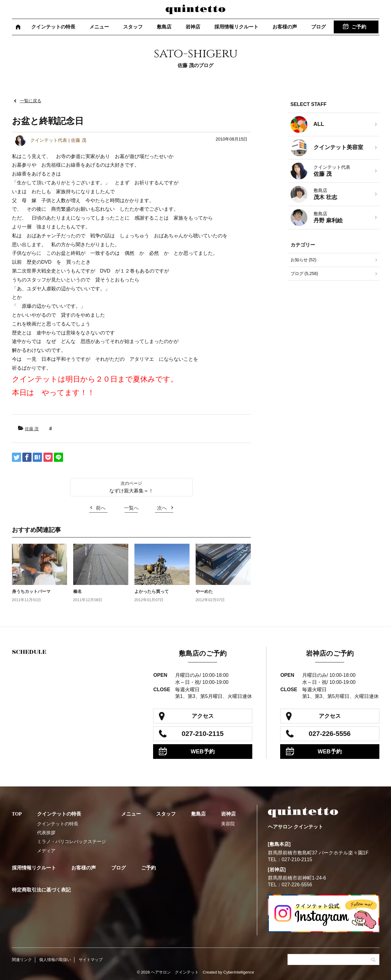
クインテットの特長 (53, 27)
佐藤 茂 (32, 429)
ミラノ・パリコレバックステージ (71, 841)
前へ (101, 508)
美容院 (228, 824)
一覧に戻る (31, 101)
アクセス (203, 716)
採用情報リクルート (236, 27)
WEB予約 (203, 752)
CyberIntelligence (239, 972)
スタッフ (133, 27)
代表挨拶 (46, 833)
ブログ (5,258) (304, 273)
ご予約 (359, 27)
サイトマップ (91, 960)
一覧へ (131, 508)
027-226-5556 (330, 734)
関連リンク (22, 960)
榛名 (77, 591)
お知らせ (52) (304, 260)
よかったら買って (152, 591)
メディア (46, 851)
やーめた (204, 591)
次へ (162, 508)
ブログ (318, 27)
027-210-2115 (203, 734)
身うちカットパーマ (31, 591)
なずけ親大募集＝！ (131, 491)
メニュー (99, 27)
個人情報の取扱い (55, 960)
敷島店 (164, 27)
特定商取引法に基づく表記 (41, 890)
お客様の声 (285, 27)
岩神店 (193, 27)
